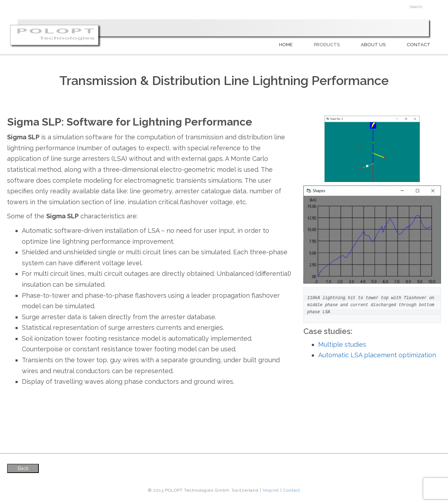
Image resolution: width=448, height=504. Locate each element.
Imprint (271, 490)
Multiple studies (342, 344)
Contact (419, 45)
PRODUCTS (327, 45)
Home (286, 45)
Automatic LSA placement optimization (377, 355)
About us (373, 45)
